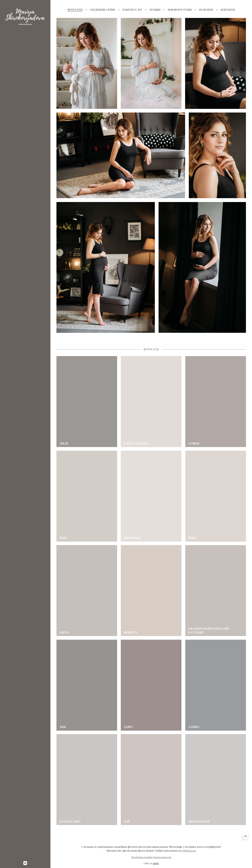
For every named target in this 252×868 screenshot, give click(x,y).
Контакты (228, 10)
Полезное (206, 10)
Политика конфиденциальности (151, 857)
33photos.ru (189, 851)
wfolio (156, 863)
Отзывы (155, 10)
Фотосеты (75, 10)
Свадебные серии (102, 10)
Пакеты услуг (132, 10)
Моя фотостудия (180, 10)
